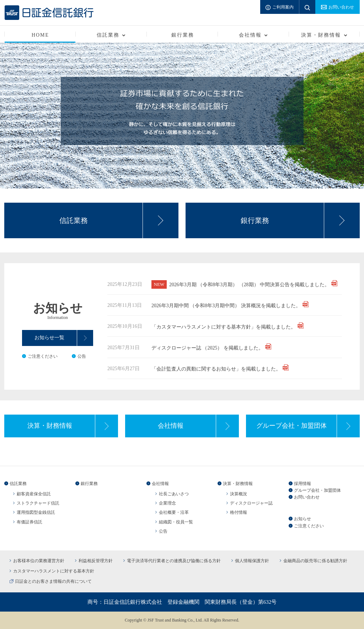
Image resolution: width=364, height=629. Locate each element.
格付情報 (239, 512)
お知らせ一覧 (49, 338)
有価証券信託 (30, 522)
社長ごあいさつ (174, 494)
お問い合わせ (307, 497)
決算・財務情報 (50, 426)
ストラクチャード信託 (38, 503)
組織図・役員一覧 (176, 522)
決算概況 (239, 494)
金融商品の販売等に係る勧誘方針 (315, 561)
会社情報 (171, 426)
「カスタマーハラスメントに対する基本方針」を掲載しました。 (224, 327)
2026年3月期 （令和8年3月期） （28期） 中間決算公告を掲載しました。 (249, 285)
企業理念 (167, 503)
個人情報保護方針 (252, 561)
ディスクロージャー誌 (251, 503)
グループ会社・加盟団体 (291, 426)
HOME (40, 35)
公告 (82, 356)
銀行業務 (183, 35)
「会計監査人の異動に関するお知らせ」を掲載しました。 (216, 369)
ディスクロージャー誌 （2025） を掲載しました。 (207, 348)
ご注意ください (43, 356)
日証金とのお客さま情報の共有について (53, 581)
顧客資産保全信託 (34, 494)
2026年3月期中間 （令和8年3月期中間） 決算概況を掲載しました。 (226, 306)
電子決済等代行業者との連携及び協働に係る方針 (174, 561)
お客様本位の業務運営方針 (39, 561)
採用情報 (303, 484)
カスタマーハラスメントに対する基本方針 (54, 571)
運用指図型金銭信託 (36, 512)
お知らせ (303, 519)
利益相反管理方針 (96, 561)
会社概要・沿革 (174, 512)
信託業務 (74, 220)
